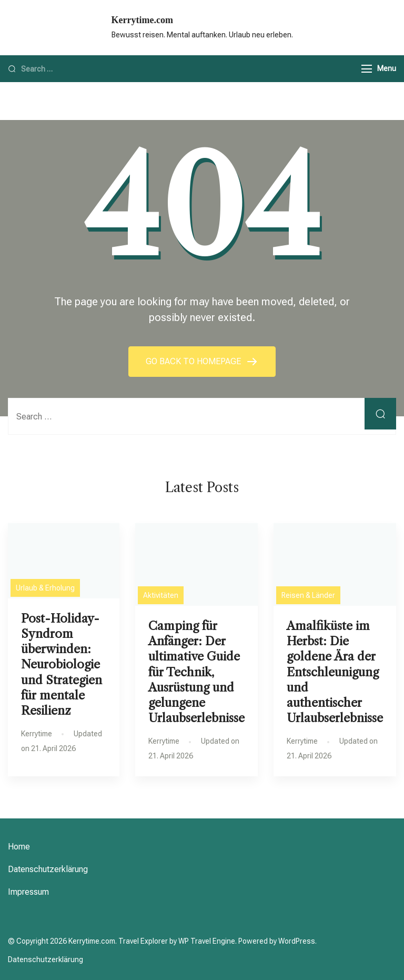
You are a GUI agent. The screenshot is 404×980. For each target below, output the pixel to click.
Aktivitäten (161, 595)
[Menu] (367, 69)
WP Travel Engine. (208, 941)
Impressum (28, 892)
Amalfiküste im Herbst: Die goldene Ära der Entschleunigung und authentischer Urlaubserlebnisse (335, 672)
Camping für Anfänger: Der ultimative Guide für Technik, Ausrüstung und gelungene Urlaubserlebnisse (196, 672)
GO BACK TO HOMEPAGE (194, 361)
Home (19, 847)
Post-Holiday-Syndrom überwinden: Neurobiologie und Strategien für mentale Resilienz (62, 664)
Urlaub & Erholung (45, 588)
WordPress (297, 941)
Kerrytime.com (142, 20)
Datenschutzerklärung (48, 869)
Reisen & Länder (308, 595)
